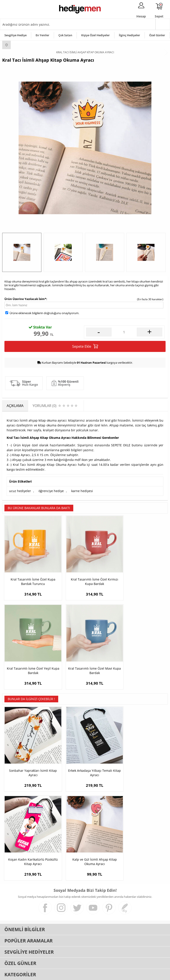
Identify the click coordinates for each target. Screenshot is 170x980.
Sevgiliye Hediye (15, 35)
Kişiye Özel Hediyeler (96, 35)
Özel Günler (157, 35)
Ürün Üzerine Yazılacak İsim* (25, 299)
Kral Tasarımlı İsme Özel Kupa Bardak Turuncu (30, 575)
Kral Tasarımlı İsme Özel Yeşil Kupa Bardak (140, 575)
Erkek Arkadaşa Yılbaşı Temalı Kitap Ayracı (85, 753)
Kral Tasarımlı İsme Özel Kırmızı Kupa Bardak (85, 575)
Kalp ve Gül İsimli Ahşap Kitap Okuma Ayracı (30, 836)
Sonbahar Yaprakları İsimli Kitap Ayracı (30, 753)
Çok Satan (65, 35)
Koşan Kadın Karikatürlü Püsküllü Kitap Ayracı (140, 753)
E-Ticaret (71, 974)
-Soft (62, 974)
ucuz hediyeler (20, 491)
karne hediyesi (82, 491)
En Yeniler (42, 35)
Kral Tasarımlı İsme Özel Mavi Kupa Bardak (30, 657)
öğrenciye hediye (51, 491)
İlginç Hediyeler (129, 35)
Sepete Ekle (85, 346)
